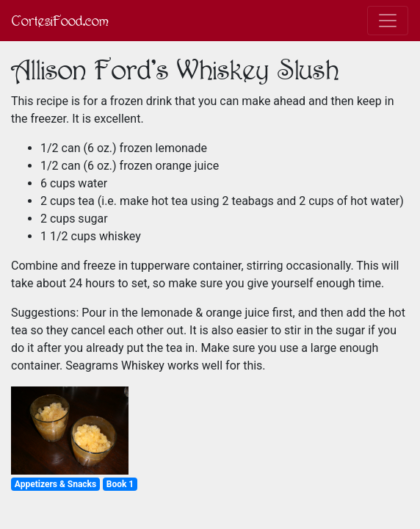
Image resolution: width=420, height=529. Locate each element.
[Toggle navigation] (388, 21)
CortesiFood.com (60, 21)
